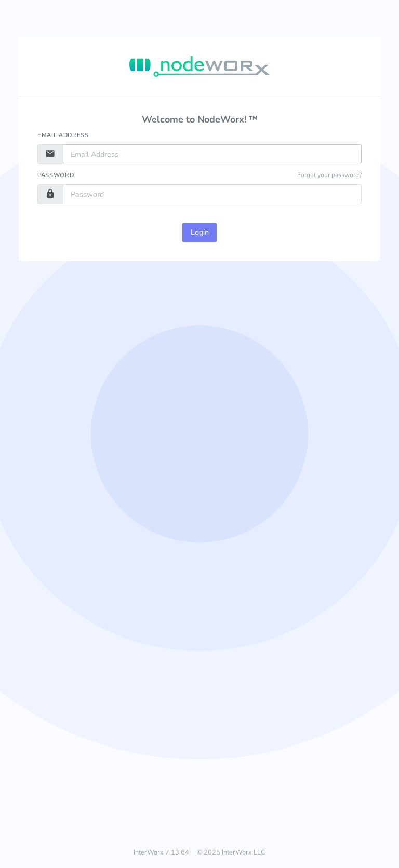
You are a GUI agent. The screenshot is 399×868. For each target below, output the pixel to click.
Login (200, 232)
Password (56, 175)
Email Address (63, 135)
